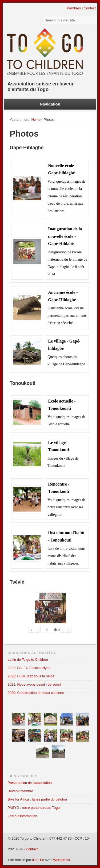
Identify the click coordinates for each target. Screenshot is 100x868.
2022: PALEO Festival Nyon (29, 668)
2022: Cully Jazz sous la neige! (31, 676)
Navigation (50, 104)
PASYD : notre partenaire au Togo (33, 808)
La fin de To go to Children (28, 660)
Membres (74, 8)
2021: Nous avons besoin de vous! (34, 684)
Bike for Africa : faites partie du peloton (37, 799)
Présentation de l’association (30, 783)
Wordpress (61, 860)
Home (36, 120)
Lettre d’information (22, 816)
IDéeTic (38, 860)
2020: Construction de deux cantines (36, 693)
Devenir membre (20, 791)
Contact (90, 8)
